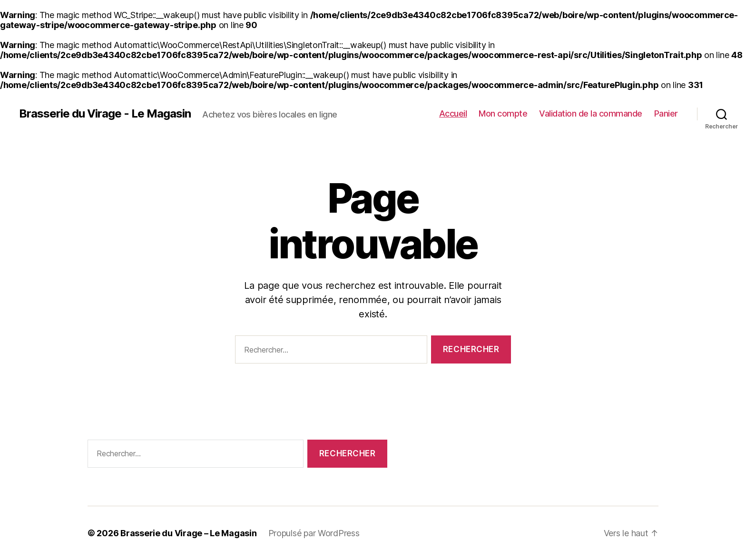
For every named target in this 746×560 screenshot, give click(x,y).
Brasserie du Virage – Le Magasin (188, 533)
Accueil (453, 113)
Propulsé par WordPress (314, 533)
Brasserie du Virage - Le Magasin (105, 114)
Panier (666, 113)
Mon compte (503, 113)
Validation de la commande (591, 113)
